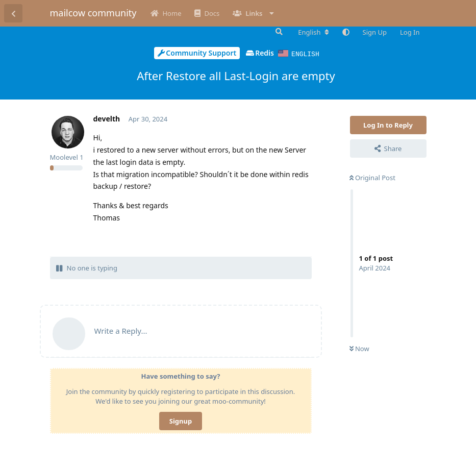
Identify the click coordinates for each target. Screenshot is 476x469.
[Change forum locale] (313, 32)
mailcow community (93, 13)
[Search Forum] (278, 32)
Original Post (372, 177)
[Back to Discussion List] (13, 13)
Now (359, 348)
